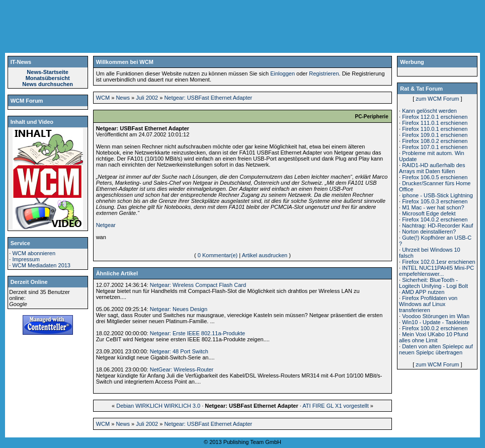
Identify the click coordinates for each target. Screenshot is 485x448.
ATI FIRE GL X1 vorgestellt (335, 406)
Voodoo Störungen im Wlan (436, 316)
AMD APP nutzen (423, 292)
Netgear (106, 225)
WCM (103, 98)
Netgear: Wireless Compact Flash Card (198, 285)
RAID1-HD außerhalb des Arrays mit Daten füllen (432, 168)
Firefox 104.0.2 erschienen (435, 219)
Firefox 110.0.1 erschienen (435, 129)
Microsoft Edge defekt (429, 213)
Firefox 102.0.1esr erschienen (439, 262)
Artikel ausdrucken (265, 255)
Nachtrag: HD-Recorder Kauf (437, 226)
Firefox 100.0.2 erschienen (435, 328)
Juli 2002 (147, 98)
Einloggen (282, 73)
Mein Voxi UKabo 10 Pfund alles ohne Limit (434, 337)
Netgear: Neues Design (179, 309)
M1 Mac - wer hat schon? (433, 207)
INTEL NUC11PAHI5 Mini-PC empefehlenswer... (436, 271)
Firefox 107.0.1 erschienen (435, 147)
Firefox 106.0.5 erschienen (435, 177)
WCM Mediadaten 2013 (41, 265)
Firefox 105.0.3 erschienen (435, 201)
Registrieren (324, 73)
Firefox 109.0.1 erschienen (435, 135)
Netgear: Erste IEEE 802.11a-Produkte (198, 333)
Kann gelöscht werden (429, 111)
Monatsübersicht (48, 78)
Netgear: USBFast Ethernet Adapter (208, 98)
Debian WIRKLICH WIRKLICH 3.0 (158, 406)
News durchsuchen (48, 84)
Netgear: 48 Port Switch (179, 351)
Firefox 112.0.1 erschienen (435, 117)
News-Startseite (48, 72)
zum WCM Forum (437, 99)
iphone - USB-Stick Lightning (437, 195)
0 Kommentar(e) (218, 255)
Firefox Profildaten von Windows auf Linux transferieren (428, 304)
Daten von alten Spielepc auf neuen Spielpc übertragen (436, 349)
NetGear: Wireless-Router (182, 369)
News (123, 98)
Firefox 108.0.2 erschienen (435, 141)
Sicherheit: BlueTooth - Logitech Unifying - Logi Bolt (433, 283)
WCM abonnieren (34, 253)
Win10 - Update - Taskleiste (436, 322)
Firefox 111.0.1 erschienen (435, 123)
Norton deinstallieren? (429, 232)
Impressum (26, 259)
